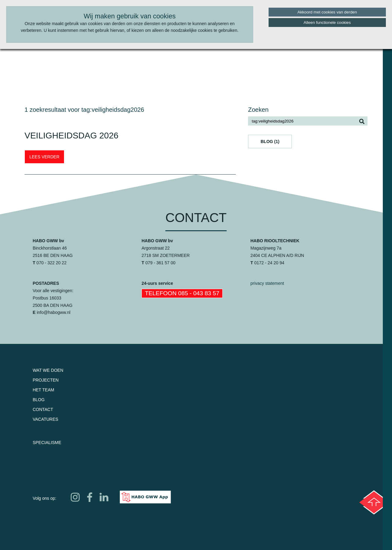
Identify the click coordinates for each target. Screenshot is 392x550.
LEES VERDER (44, 157)
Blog (39, 400)
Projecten (46, 380)
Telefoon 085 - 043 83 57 (182, 293)
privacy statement (267, 283)
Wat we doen (48, 370)
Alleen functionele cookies (327, 23)
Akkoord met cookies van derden (327, 12)
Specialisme (47, 443)
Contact (43, 409)
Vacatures (46, 419)
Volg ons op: (45, 498)
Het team (43, 390)
